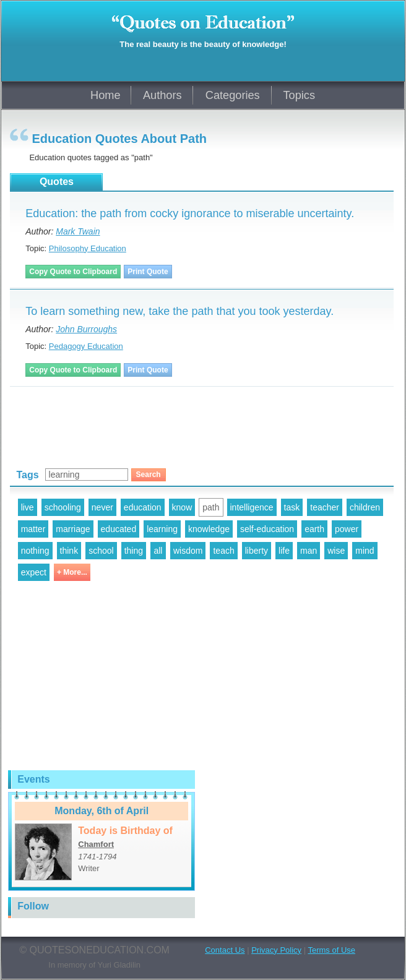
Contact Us (225, 950)
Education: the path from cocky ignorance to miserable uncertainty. (190, 213)
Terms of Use (331, 950)
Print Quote (148, 272)
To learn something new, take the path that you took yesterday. (179, 311)
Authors (162, 95)
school (101, 551)
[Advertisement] (155, 423)
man (309, 551)
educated (119, 529)
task (292, 507)
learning (162, 529)
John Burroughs (86, 329)
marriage (73, 529)
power (347, 529)
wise (336, 551)
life (284, 551)
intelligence (252, 507)
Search (149, 475)
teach (223, 551)
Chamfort (96, 844)
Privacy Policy (276, 950)
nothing (35, 551)
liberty (257, 551)
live (28, 507)
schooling (63, 507)
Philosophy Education (88, 248)
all (158, 551)
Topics (299, 95)
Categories (233, 95)
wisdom (188, 551)
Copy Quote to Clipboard (73, 272)
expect (34, 572)
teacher (325, 507)
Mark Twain (78, 231)
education (143, 507)
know (182, 507)
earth (314, 529)
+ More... (72, 572)
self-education (267, 529)
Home (106, 95)
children (365, 507)
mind (365, 551)
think (69, 551)
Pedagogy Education (86, 346)
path (211, 507)
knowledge (209, 529)
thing (134, 551)
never (102, 507)
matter (33, 529)
